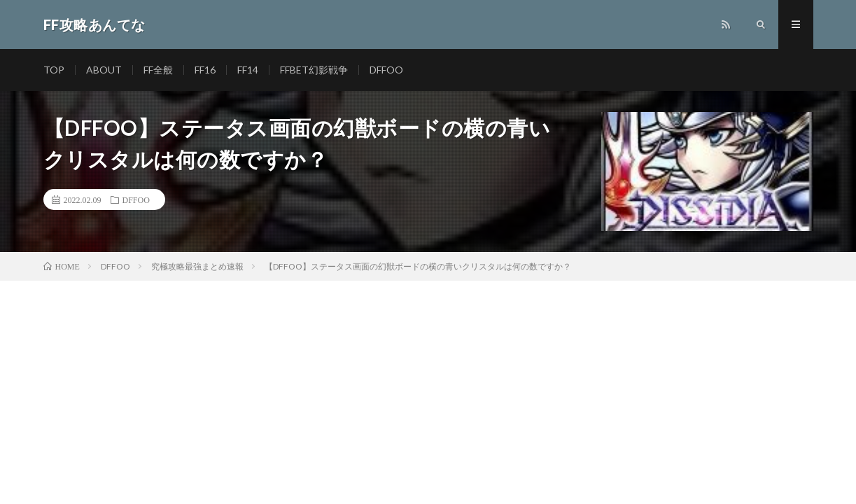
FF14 (248, 70)
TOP (54, 70)
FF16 (205, 70)
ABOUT (104, 70)
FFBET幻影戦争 (314, 70)
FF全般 (158, 70)
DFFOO (386, 70)
